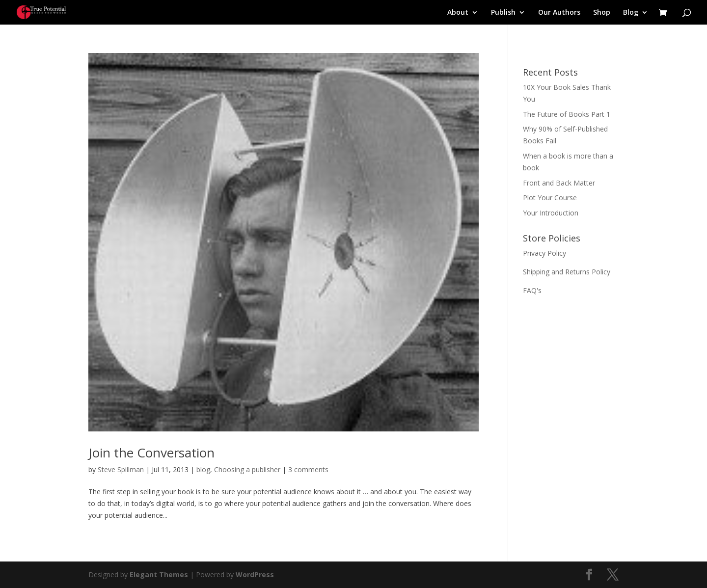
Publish (503, 13)
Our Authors (559, 13)
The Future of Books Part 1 (567, 114)
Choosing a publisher (247, 469)
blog (203, 469)
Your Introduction (551, 213)
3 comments (308, 469)
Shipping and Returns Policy (567, 272)
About (458, 13)
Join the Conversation (151, 453)
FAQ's (532, 290)
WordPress (255, 575)
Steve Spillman (121, 469)
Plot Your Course (550, 198)
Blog (631, 13)
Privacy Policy (544, 253)
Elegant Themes (159, 575)
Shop (602, 13)
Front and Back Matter (559, 183)
